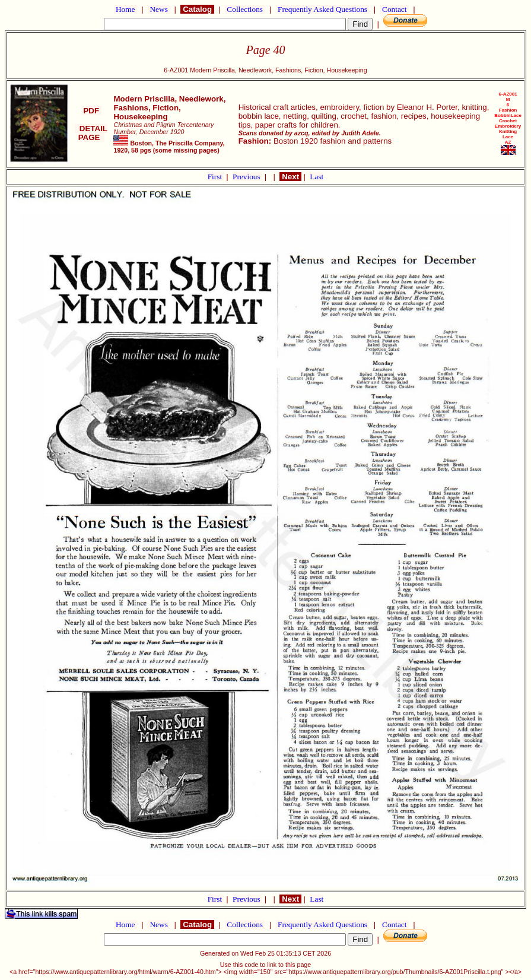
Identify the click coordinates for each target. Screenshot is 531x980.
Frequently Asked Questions (323, 9)
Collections (245, 9)
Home (125, 9)
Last (317, 177)
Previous (247, 177)
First (216, 177)
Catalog (197, 9)
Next (290, 177)
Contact (395, 9)
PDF (91, 111)
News (159, 9)
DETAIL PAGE (91, 133)
